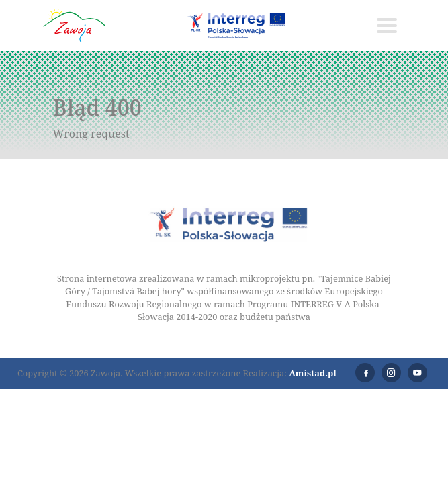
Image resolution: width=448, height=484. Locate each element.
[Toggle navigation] (387, 26)
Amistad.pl (313, 373)
